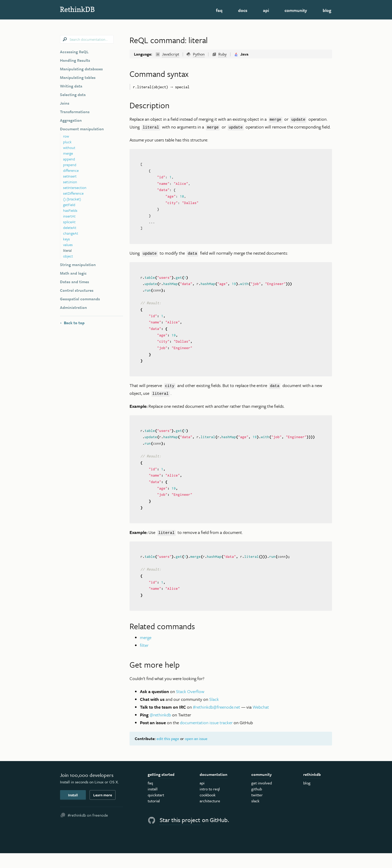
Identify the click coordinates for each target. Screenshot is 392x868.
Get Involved (262, 798)
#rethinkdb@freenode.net (217, 722)
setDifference (73, 193)
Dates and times (75, 282)
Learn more (103, 809)
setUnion (70, 182)
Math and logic (73, 273)
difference (71, 170)
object (68, 256)
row (66, 136)
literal (67, 250)
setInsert (70, 176)
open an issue (196, 753)
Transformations (75, 112)
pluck (67, 142)
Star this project (180, 835)
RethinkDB (97, 9)
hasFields (70, 210)
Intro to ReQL (210, 804)
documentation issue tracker (206, 737)
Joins (65, 103)
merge (68, 153)
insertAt (69, 216)
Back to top (72, 323)
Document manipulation (82, 129)
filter (144, 660)
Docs (243, 10)
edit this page (168, 753)
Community (296, 10)
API (266, 10)
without (69, 148)
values (68, 245)
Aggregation (71, 120)
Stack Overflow (190, 706)
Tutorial (154, 816)
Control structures (77, 290)
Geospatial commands (80, 299)
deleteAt (70, 228)
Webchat (261, 722)
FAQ (219, 10)
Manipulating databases (81, 69)
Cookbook (208, 810)
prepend (70, 165)
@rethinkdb (160, 730)
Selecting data (73, 94)
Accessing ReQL (74, 52)
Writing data (71, 86)
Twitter (257, 810)
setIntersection (75, 188)
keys (66, 239)
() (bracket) (72, 199)
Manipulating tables (78, 77)
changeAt (71, 233)
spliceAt (69, 222)
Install (73, 809)
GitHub (257, 804)
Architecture (210, 816)
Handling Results (75, 60)
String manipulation (78, 265)
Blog (327, 10)
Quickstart (156, 810)
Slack (214, 714)
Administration (73, 307)
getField (69, 205)
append (69, 159)
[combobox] (87, 39)
